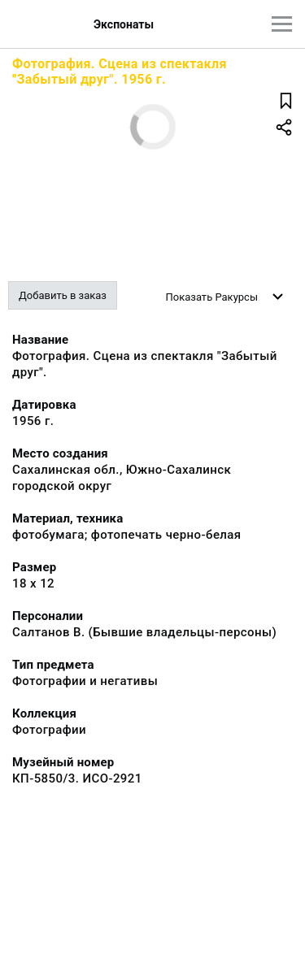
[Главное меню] (282, 24)
